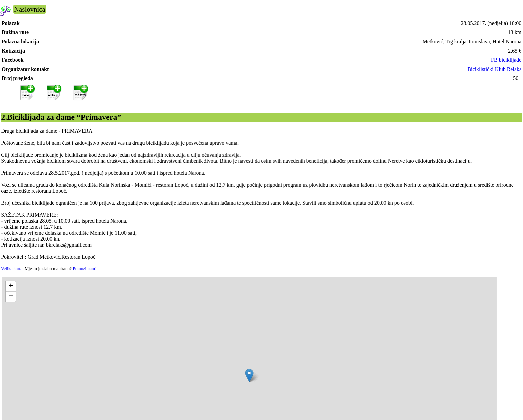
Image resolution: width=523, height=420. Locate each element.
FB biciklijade (506, 60)
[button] (249, 375)
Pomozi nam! (85, 268)
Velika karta (12, 268)
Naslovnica (30, 9)
